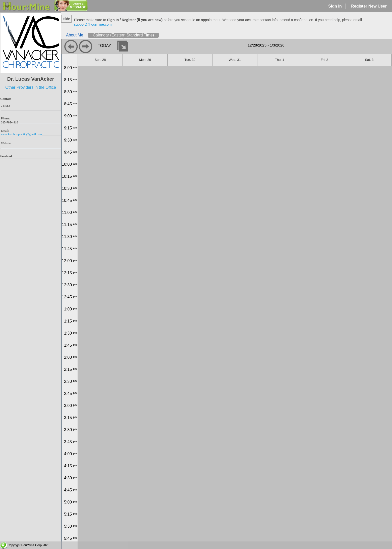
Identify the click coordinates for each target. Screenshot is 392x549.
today (104, 46)
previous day (71, 47)
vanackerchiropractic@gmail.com (21, 134)
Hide (66, 19)
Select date (123, 46)
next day (86, 47)
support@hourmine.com (93, 24)
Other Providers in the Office (31, 87)
